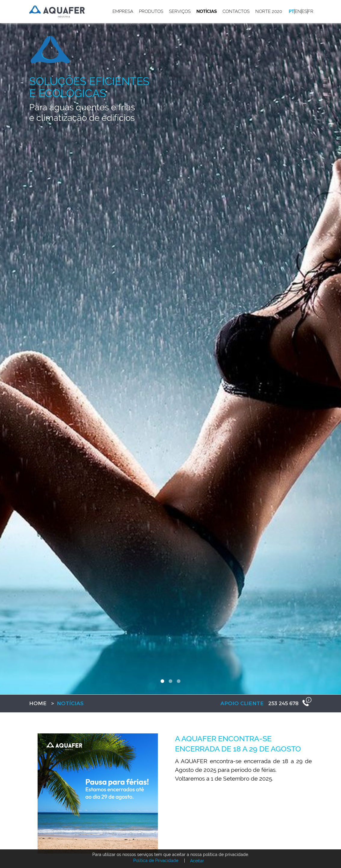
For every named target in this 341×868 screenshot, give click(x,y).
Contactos (236, 11)
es (304, 11)
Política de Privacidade (156, 860)
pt (291, 11)
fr (310, 11)
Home (38, 703)
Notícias (207, 11)
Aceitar (197, 861)
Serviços (180, 11)
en (298, 11)
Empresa (123, 11)
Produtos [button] (151, 11)
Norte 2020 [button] (269, 11)
